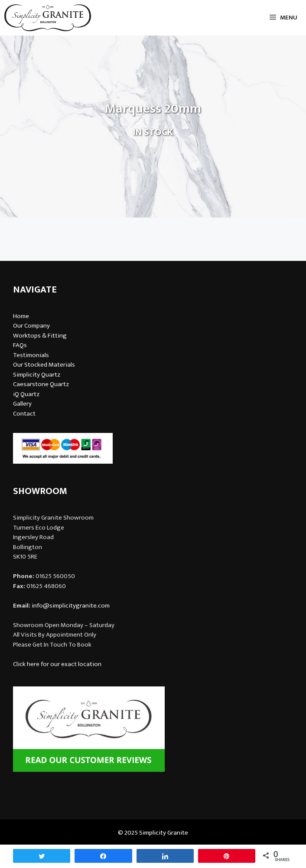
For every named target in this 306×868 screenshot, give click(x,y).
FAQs (20, 345)
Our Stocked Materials (44, 365)
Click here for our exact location (57, 664)
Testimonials (31, 355)
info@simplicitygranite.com (71, 606)
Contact (24, 414)
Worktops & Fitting (40, 336)
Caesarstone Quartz (41, 384)
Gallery (22, 404)
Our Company (31, 326)
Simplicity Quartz (37, 375)
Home (21, 316)
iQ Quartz (26, 394)
